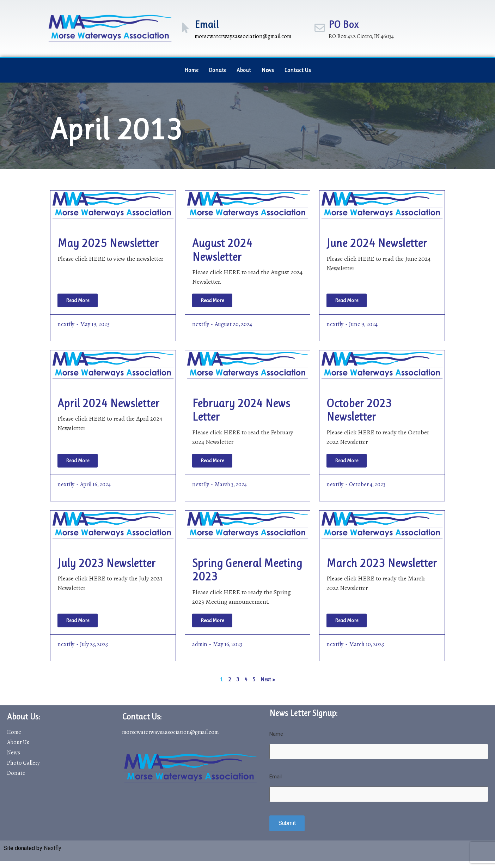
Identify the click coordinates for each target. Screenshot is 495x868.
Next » (268, 679)
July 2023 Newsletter (106, 563)
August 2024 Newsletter (222, 250)
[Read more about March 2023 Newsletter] (347, 620)
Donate (217, 70)
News (268, 70)
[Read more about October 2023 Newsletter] (347, 461)
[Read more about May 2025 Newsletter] (78, 300)
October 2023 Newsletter (359, 410)
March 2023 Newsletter (382, 563)
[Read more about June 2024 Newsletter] (347, 300)
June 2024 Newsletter (377, 243)
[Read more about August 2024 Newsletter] (212, 300)
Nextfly (53, 848)
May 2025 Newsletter (108, 243)
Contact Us (298, 70)
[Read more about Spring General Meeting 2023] (212, 620)
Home (191, 70)
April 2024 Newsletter (108, 403)
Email (207, 25)
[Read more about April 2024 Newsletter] (78, 461)
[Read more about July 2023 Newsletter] (78, 620)
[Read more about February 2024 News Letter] (212, 461)
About (244, 70)
